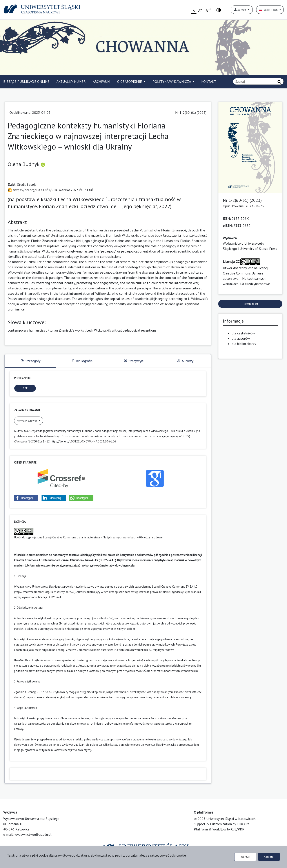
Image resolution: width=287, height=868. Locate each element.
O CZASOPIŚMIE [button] (130, 81)
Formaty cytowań (28, 421)
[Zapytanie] (258, 81)
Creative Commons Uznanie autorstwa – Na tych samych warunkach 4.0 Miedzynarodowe (107, 537)
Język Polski (269, 10)
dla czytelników (243, 333)
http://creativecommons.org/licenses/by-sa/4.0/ (45, 592)
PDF (25, 388)
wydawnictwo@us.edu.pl (33, 834)
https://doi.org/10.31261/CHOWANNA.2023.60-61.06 (50, 190)
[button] (26, 498)
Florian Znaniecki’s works (66, 330)
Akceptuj (269, 857)
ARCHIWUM (101, 81)
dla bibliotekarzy (244, 344)
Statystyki (134, 361)
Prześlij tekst (250, 304)
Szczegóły (31, 361)
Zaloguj (241, 10)
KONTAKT (209, 81)
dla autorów (241, 338)
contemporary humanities (26, 330)
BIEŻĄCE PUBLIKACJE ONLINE (26, 81)
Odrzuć (245, 857)
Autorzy (185, 361)
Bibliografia (82, 361)
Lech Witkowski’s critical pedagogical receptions (121, 330)
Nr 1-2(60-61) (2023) (191, 112)
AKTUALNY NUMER (71, 81)
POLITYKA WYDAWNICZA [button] (172, 81)
